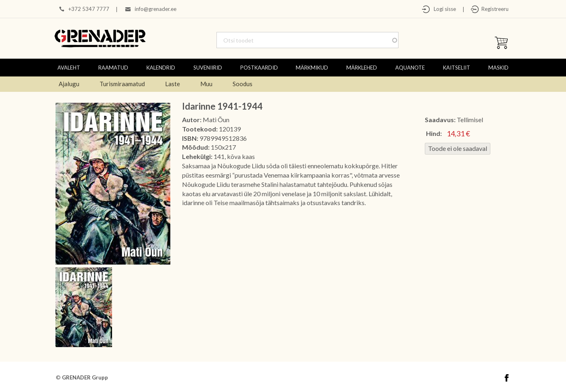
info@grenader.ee (156, 9)
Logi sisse (443, 9)
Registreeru (494, 9)
